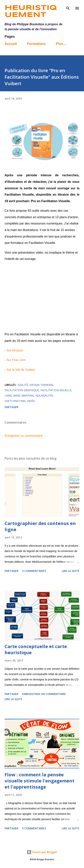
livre (8, 396)
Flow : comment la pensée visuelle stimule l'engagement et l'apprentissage (40, 781)
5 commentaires (34, 828)
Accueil (11, 44)
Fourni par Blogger (42, 852)
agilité (23, 385)
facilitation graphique (22, 390)
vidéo (31, 401)
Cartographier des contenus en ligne (40, 526)
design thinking (41, 385)
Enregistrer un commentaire (23, 436)
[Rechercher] (68, 7)
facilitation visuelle (56, 390)
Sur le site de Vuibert (21, 370)
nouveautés (44, 396)
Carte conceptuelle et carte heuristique (36, 649)
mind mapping (24, 396)
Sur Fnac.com (16, 360)
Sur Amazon (15, 350)
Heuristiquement (31, 12)
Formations (36, 44)
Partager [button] (12, 407)
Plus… (61, 44)
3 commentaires (34, 571)
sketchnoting (15, 401)
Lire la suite (71, 571)
